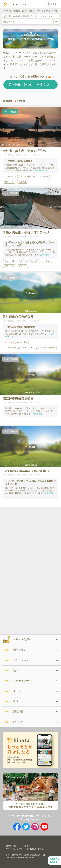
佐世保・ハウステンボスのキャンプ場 (43, 11)
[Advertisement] (30, 539)
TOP (5, 11)
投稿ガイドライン (38, 849)
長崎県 (25, 11)
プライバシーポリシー (15, 849)
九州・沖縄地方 (14, 11)
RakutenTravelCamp (13, 145)
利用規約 (26, 846)
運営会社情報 (12, 846)
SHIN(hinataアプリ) (13, 226)
